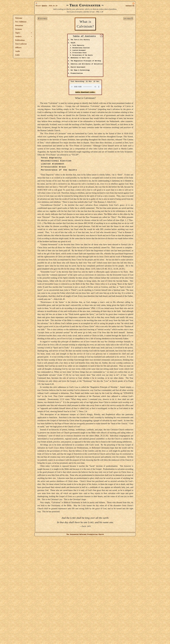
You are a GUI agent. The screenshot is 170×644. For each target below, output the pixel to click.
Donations (40, 25)
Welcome (40, 18)
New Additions (42, 22)
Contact (130, 6)
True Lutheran (42, 44)
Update (44, 6)
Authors (40, 36)
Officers (40, 48)
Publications (41, 40)
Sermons (40, 29)
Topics (39, 33)
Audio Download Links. (96, 93)
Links (39, 55)
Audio (39, 51)
